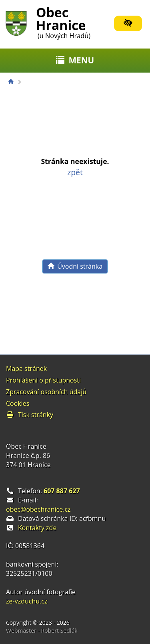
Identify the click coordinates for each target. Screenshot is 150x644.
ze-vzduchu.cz (27, 601)
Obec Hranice (63, 21)
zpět (75, 172)
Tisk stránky (30, 415)
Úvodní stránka (75, 266)
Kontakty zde (37, 528)
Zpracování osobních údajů (46, 392)
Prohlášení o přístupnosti (43, 380)
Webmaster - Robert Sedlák (42, 631)
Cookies (18, 403)
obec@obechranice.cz (38, 509)
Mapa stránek (26, 369)
